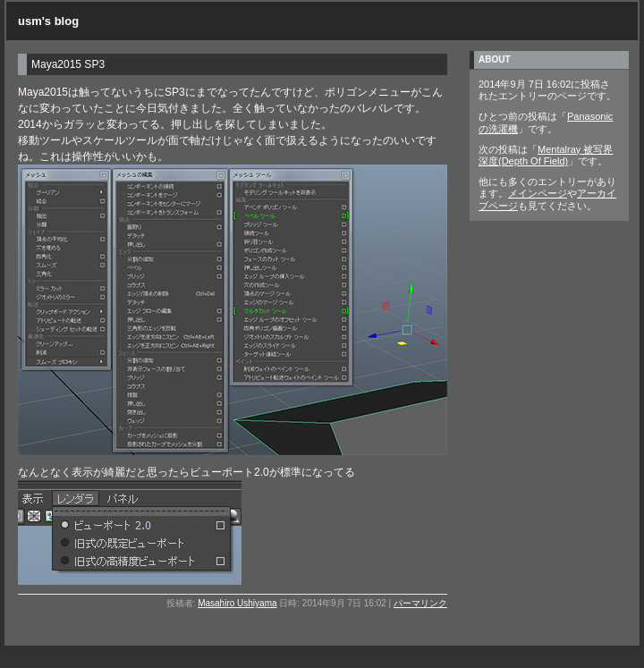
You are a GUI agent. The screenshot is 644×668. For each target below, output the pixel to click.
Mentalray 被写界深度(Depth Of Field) (546, 155)
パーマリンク (420, 603)
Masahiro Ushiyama (237, 603)
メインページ (538, 193)
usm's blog (48, 21)
